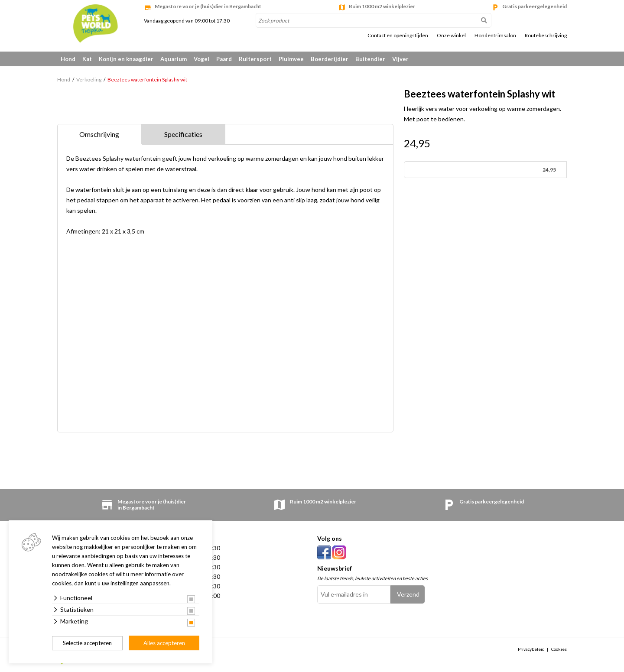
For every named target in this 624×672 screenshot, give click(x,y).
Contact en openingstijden (398, 36)
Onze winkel (451, 36)
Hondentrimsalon (495, 36)
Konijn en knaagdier (126, 59)
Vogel (201, 59)
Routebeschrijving (546, 36)
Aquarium (174, 59)
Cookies (559, 649)
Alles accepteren (164, 643)
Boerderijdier (330, 59)
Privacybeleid (531, 649)
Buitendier (370, 59)
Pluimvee (291, 59)
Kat (87, 59)
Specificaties (183, 134)
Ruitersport (255, 59)
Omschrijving (99, 134)
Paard (224, 59)
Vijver (400, 59)
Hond (68, 59)
